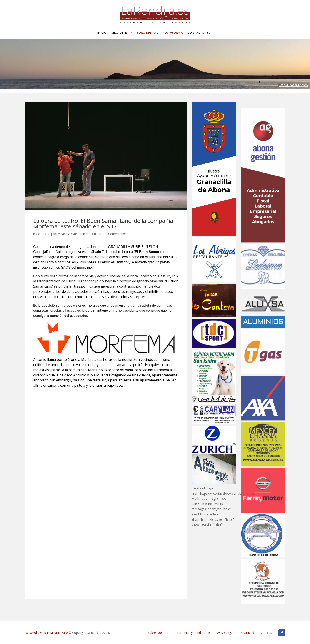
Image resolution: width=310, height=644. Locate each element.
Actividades (61, 234)
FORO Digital (147, 33)
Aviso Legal (225, 633)
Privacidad (247, 633)
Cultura (97, 234)
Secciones (120, 33)
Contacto (196, 33)
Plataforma (173, 33)
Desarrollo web (46, 633)
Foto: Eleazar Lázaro (293, 85)
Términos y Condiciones (194, 633)
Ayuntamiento (81, 234)
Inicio (102, 33)
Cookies (266, 633)
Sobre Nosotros (159, 633)
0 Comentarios (116, 234)
